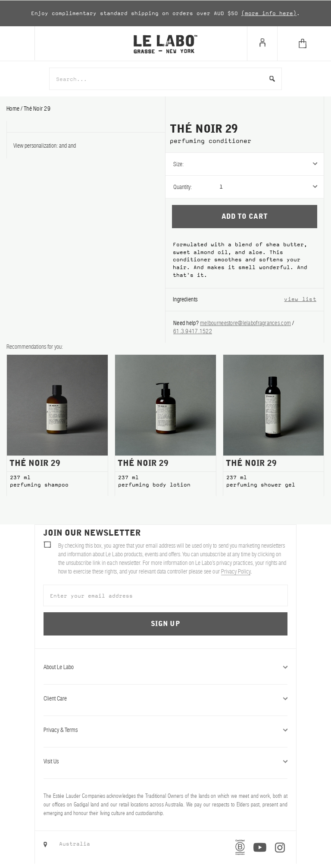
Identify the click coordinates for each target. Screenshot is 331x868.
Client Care (165, 698)
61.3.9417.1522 (193, 331)
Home (14, 108)
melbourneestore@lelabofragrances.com (245, 323)
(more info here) (269, 13)
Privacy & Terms (165, 730)
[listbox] (272, 164)
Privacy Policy (236, 571)
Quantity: (183, 187)
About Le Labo (165, 667)
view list (300, 299)
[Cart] (304, 43)
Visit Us (165, 761)
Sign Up (165, 624)
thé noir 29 (37, 108)
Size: (178, 164)
